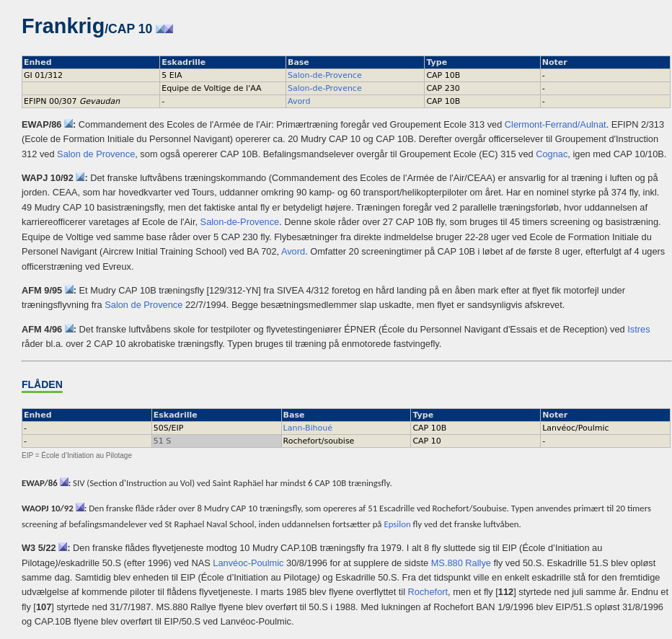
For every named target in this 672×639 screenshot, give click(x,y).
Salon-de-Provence (325, 75)
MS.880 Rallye (461, 563)
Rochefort (428, 592)
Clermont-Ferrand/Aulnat (556, 124)
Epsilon (397, 524)
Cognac (552, 154)
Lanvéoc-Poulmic (248, 563)
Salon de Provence (96, 154)
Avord (299, 101)
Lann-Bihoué (308, 428)
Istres (638, 329)
